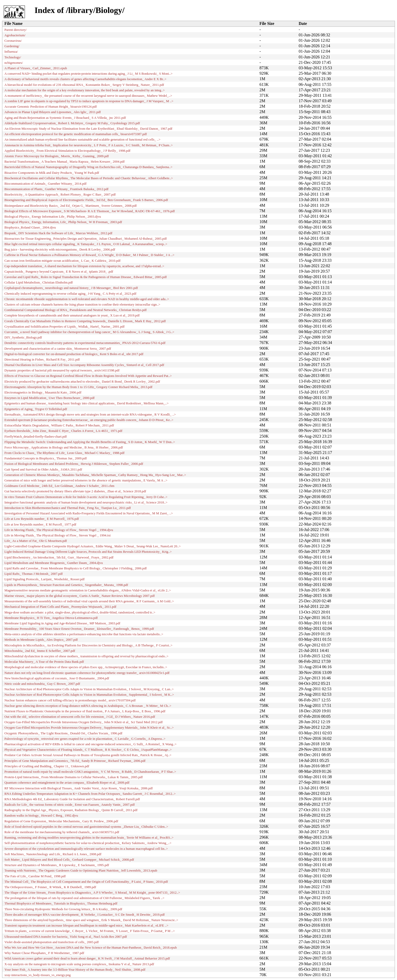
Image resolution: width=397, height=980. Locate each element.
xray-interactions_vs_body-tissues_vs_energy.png (38, 975)
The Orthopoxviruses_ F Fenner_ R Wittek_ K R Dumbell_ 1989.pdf (50, 887)
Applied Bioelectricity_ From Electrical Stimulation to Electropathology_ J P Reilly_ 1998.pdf (67, 151)
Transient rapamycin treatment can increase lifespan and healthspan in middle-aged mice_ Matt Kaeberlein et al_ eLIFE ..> (86, 926)
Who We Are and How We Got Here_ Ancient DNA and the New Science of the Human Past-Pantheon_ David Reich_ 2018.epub (91, 948)
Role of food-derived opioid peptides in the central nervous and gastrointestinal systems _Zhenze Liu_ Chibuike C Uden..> (86, 827)
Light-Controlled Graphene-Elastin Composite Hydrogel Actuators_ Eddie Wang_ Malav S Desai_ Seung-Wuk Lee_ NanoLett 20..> (93, 546)
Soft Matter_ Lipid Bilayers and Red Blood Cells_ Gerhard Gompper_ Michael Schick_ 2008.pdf (69, 860)
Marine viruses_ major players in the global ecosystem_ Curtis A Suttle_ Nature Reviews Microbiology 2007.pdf (80, 596)
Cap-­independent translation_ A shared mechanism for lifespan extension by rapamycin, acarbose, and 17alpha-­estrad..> (84, 266)
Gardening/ (12, 46)
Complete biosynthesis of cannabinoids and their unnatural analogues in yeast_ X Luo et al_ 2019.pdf (72, 315)
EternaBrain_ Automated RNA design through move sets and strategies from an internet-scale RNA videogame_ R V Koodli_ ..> (90, 415)
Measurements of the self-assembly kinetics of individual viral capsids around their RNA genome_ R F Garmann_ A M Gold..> (89, 601)
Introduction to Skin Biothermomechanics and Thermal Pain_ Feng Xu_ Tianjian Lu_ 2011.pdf (68, 508)
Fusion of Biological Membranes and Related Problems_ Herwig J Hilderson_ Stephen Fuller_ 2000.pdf (74, 464)
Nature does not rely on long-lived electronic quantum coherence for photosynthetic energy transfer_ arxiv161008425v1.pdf (87, 673)
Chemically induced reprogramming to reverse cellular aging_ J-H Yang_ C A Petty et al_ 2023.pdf (70, 294)
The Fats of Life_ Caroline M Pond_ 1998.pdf (35, 876)
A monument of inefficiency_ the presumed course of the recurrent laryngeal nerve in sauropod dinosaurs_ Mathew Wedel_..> (88, 96)
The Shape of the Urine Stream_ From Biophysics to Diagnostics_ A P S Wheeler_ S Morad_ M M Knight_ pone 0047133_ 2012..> (92, 893)
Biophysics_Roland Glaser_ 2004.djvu (30, 227)
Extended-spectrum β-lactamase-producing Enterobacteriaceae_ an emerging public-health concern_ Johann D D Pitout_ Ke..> (89, 420)
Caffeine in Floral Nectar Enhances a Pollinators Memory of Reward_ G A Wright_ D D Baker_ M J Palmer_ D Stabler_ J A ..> (89, 255)
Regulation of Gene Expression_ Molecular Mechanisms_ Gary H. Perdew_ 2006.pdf (61, 821)
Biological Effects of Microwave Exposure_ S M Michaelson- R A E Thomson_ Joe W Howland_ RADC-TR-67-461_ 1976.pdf (90, 211)
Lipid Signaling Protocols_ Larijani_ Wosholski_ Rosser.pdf (45, 579)
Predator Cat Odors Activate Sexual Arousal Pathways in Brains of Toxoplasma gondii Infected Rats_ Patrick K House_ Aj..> (88, 755)
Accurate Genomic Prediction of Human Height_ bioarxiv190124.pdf (51, 107)
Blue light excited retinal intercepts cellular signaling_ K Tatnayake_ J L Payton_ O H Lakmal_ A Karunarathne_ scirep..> (86, 244)
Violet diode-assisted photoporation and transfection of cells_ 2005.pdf (52, 942)
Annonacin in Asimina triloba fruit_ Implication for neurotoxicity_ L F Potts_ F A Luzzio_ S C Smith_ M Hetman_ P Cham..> (89, 145)
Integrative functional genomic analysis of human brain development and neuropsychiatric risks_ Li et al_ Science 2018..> (86, 502)
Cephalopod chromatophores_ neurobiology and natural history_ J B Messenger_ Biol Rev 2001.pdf (71, 288)
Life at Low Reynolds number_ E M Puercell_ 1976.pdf (42, 519)
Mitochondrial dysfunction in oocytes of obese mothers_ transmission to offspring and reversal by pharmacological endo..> (86, 656)
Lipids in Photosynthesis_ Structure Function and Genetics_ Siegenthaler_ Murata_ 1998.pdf (66, 585)
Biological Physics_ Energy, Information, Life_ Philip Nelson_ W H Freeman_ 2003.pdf (63, 222)
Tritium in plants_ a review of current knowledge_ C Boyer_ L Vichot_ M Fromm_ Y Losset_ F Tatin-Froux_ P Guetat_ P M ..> (90, 931)
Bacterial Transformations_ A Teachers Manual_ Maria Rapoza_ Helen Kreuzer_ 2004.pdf (65, 162)
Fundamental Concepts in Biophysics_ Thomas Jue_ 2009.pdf (46, 458)
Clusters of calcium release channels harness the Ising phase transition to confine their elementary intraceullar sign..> (82, 305)
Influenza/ (11, 52)
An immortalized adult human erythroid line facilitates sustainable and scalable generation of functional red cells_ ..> (82, 140)
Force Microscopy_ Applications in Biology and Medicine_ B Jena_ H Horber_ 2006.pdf (64, 447)
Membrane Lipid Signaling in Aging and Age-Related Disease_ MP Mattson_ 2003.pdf (62, 623)
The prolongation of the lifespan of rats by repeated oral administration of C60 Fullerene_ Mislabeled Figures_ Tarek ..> (84, 898)
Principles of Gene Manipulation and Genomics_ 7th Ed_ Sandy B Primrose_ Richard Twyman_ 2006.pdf (75, 761)
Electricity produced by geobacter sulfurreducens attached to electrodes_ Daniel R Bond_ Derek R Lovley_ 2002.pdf (82, 382)
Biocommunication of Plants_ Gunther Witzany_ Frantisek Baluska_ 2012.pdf (56, 189)
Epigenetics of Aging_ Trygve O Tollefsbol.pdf (36, 409)
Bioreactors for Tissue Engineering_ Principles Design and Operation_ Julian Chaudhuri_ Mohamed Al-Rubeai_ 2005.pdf (86, 239)
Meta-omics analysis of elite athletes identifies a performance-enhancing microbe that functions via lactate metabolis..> (84, 634)
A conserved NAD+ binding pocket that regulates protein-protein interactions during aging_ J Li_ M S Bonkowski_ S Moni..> (88, 74)
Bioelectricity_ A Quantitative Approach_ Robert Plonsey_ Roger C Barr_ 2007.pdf (60, 195)
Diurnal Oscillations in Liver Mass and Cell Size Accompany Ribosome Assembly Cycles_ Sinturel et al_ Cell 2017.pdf (84, 365)
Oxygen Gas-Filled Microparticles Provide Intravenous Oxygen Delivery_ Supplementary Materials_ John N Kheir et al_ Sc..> (89, 728)
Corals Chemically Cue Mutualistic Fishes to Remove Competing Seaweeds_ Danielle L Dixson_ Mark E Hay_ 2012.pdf (85, 321)
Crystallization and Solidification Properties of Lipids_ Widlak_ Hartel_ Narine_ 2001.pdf (65, 327)
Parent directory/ (16, 30)
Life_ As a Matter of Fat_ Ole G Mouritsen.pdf (36, 541)
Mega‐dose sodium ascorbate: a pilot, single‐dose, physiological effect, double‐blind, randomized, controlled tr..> (80, 612)
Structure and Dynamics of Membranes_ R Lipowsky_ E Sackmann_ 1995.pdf (57, 865)
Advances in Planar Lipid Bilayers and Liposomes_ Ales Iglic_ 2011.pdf (53, 112)
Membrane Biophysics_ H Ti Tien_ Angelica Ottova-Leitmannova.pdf (51, 618)
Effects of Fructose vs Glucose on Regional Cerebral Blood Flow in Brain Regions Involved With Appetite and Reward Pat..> (88, 376)
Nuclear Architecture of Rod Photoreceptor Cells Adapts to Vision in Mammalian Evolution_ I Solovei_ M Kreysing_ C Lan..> (89, 689)
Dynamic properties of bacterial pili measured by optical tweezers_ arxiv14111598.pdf (62, 370)
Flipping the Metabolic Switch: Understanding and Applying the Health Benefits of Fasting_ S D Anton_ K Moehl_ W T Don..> (90, 442)
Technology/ (13, 57)
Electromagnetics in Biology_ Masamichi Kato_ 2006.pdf (43, 392)
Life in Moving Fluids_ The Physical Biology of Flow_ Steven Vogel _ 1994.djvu (59, 530)
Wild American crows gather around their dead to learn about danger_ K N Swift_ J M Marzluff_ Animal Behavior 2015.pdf (87, 958)
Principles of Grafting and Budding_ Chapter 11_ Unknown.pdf (47, 766)
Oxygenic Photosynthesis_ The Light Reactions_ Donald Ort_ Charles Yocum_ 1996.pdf (63, 733)
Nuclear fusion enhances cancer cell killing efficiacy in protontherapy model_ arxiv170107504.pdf (70, 700)
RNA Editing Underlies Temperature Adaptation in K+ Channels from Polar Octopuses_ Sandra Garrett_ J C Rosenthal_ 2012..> (90, 794)
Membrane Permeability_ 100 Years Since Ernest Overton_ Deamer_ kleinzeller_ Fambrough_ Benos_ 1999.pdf (79, 629)
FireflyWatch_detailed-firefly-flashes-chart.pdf (36, 437)
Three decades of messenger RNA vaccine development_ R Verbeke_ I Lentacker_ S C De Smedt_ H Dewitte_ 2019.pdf (85, 915)
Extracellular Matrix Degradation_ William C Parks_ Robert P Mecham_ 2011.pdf (59, 425)
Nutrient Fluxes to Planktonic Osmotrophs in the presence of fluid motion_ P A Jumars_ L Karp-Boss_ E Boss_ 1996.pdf (85, 711)
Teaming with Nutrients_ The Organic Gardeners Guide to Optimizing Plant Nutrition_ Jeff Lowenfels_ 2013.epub (81, 871)
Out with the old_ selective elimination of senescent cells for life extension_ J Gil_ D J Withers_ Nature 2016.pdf (80, 717)
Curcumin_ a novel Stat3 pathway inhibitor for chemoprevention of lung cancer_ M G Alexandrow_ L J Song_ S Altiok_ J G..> (89, 332)
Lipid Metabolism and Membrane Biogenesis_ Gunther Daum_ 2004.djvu (54, 563)
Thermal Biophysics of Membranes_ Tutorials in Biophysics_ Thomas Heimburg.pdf (61, 903)
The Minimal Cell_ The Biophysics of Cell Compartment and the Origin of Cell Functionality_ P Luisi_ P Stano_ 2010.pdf (86, 882)
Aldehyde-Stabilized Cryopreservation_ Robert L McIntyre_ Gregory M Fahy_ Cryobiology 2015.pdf (72, 123)
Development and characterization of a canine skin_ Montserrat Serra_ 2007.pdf (58, 349)
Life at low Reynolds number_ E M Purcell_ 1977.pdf (40, 524)
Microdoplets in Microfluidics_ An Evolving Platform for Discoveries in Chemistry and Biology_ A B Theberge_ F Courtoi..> (88, 645)
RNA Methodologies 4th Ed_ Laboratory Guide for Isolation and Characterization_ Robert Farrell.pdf (72, 799)
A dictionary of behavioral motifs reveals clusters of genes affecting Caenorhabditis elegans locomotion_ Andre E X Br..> (85, 79)
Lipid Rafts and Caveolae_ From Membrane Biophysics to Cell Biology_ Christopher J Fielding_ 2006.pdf (76, 568)
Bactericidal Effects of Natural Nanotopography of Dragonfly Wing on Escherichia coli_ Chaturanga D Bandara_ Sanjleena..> (88, 167)
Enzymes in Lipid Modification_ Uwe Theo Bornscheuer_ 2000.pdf (49, 398)
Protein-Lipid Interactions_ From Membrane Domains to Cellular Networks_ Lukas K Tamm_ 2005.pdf (74, 777)
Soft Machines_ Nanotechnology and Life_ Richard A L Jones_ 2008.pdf (53, 854)
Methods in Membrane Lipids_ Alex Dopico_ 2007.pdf (41, 640)
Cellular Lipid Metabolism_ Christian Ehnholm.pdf (39, 282)
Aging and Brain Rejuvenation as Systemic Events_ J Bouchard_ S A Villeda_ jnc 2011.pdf (65, 118)
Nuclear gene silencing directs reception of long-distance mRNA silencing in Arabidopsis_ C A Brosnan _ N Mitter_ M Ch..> (88, 706)
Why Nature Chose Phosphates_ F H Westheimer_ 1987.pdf (44, 953)
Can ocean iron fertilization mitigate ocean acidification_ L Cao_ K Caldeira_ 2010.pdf (62, 261)
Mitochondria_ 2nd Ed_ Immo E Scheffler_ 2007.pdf (40, 651)
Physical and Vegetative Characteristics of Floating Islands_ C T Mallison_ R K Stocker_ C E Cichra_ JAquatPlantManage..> (88, 750)
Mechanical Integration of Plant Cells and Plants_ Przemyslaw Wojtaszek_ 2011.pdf (60, 607)
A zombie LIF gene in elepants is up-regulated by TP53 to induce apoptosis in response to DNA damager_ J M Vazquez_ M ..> (89, 101)
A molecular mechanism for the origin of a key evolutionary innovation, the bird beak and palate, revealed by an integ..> (85, 90)
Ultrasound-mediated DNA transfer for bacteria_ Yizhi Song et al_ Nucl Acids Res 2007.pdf (66, 937)
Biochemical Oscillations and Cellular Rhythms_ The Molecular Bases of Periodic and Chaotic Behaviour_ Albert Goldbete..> (89, 178)
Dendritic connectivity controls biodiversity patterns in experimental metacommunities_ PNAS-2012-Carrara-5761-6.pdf (85, 343)
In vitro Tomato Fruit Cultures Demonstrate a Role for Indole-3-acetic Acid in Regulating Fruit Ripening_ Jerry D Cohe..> (86, 497)
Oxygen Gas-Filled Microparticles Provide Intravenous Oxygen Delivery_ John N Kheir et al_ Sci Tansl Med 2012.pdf (83, 722)
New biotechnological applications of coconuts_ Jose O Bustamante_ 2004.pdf (57, 678)
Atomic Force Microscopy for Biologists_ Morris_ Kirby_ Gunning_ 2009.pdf (57, 156)
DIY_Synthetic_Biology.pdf (23, 337)
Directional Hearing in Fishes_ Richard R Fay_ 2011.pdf (42, 360)
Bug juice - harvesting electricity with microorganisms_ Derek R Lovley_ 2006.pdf (60, 250)
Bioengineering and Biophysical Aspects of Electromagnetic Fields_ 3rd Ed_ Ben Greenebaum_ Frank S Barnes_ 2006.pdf (86, 200)
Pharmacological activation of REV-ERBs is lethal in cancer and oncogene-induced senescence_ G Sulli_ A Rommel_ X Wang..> (90, 744)
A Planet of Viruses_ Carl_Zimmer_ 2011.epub (36, 68)
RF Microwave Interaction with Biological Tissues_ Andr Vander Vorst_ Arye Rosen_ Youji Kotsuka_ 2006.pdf (79, 788)
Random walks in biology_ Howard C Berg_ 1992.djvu (41, 816)
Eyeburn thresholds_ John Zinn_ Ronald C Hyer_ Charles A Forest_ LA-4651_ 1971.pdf (63, 431)
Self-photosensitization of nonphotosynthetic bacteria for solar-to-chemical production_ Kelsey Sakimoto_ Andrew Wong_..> (88, 843)
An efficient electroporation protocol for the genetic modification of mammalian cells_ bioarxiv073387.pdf (76, 134)
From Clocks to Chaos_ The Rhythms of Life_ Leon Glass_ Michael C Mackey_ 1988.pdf (65, 453)
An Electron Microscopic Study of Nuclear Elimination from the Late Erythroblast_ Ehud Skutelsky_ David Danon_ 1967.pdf (88, 129)
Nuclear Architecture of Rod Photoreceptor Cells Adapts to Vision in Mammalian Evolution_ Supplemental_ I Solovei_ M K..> (89, 695)
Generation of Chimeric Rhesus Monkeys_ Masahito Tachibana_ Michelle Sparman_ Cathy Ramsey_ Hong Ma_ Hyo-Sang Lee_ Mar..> (95, 475)
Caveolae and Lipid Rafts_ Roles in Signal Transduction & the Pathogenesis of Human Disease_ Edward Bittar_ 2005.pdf (86, 277)
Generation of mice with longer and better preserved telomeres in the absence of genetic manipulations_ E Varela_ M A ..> (86, 480)
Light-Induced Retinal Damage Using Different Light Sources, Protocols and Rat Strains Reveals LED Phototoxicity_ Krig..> (88, 552)
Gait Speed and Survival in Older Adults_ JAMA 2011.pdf (43, 470)
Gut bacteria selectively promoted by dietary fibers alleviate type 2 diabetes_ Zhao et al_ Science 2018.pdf (75, 491)
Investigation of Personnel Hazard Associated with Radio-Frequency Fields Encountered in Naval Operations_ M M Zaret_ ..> (89, 513)
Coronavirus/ (13, 41)
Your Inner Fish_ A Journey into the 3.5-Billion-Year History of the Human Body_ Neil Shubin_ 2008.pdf (75, 970)
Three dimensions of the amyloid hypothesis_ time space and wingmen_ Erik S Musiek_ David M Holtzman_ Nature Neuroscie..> (91, 920)
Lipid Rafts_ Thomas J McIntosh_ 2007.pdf (33, 574)
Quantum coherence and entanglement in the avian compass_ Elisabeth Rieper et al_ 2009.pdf (67, 783)
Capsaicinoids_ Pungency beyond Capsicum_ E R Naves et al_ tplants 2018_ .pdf (59, 272)
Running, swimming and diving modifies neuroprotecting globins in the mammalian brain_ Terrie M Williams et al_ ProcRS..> (89, 838)
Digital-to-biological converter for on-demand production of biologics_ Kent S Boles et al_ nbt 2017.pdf (74, 354)
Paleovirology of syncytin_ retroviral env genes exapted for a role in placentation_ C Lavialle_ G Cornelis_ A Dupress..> (85, 739)
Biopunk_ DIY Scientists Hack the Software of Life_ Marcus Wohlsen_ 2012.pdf (58, 233)
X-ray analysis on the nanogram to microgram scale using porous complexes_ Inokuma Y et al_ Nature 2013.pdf (79, 964)
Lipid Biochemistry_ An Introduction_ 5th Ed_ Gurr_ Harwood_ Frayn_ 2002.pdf (59, 557)
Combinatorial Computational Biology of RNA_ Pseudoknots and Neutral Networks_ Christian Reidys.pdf (76, 310)
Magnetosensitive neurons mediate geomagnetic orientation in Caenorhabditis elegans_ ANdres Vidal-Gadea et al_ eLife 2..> (88, 590)
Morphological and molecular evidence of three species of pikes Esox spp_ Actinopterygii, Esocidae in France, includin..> (86, 667)
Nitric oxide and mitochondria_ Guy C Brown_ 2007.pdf (42, 684)
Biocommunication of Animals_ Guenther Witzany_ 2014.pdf (45, 184)
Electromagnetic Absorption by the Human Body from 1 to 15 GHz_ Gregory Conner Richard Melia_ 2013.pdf (78, 387)
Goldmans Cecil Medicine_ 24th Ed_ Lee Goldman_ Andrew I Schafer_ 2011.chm (59, 486)
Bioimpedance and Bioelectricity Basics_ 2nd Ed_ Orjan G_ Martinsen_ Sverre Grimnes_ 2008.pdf (71, 206)
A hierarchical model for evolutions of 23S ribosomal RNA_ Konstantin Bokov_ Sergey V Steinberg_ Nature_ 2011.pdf (84, 85)
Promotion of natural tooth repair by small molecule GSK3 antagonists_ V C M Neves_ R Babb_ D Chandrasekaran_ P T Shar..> (90, 772)
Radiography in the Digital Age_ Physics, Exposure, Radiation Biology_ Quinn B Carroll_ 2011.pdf (71, 810)
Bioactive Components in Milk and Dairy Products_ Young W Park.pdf (52, 173)
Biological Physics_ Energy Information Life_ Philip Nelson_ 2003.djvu (53, 217)
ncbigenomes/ (14, 63)
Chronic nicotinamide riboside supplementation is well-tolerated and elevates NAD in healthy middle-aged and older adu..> (87, 299)
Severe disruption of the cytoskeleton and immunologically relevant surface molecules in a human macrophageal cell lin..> (86, 849)
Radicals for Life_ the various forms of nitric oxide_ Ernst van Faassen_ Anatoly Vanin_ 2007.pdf (70, 805)
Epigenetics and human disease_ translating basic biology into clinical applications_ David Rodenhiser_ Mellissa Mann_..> (86, 403)
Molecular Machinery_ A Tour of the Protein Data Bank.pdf (44, 662)
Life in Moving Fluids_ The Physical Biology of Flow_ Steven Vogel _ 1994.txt (58, 535)
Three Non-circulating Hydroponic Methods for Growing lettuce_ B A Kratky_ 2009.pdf (63, 909)
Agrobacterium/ (15, 35)
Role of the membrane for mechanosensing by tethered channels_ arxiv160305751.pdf (62, 832)
